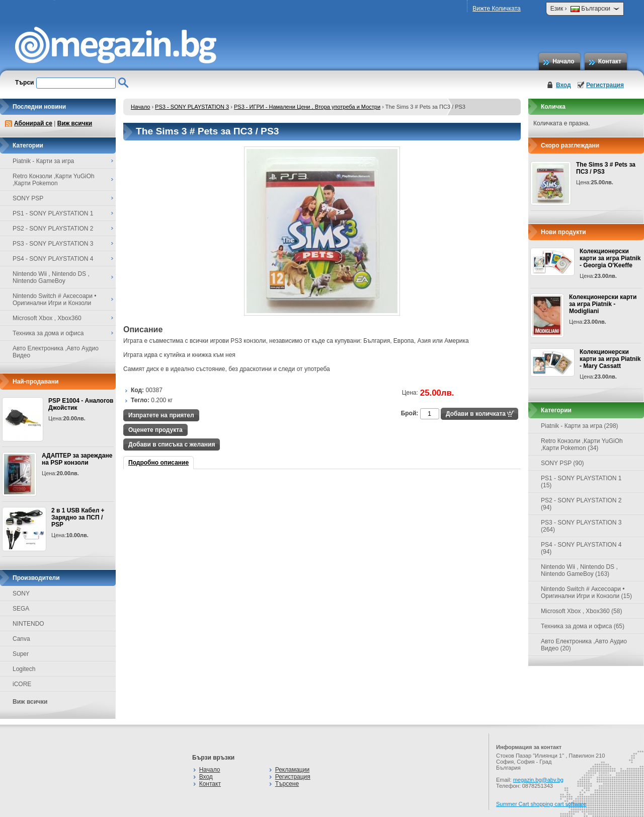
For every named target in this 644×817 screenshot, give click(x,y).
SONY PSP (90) (562, 463)
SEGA (21, 609)
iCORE (22, 684)
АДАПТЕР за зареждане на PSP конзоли (77, 459)
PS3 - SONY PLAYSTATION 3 (192, 107)
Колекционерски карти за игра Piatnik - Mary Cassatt (610, 359)
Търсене (287, 784)
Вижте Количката (496, 9)
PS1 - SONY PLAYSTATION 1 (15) (581, 482)
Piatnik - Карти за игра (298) (580, 426)
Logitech (24, 669)
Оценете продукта (155, 430)
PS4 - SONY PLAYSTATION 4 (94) (581, 548)
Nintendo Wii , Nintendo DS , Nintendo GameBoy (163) (579, 570)
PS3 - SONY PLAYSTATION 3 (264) (581, 526)
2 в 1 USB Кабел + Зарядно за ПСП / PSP (78, 517)
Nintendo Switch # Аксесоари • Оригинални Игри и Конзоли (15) (586, 592)
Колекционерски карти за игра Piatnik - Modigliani (603, 304)
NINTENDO (28, 624)
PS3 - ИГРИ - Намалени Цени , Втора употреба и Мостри (307, 107)
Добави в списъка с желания (172, 444)
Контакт (610, 61)
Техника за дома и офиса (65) (583, 626)
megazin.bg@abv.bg (538, 780)
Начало (563, 61)
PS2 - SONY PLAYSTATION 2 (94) (581, 504)
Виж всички (75, 123)
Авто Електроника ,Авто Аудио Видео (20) (584, 645)
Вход (563, 85)
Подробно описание (158, 463)
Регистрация (605, 85)
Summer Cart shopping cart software (541, 804)
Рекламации (292, 770)
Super (21, 654)
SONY (21, 593)
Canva (21, 639)
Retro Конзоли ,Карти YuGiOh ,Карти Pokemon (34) (582, 444)
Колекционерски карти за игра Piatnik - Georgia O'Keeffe (610, 258)
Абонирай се (33, 123)
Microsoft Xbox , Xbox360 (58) (581, 611)
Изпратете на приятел (161, 415)
